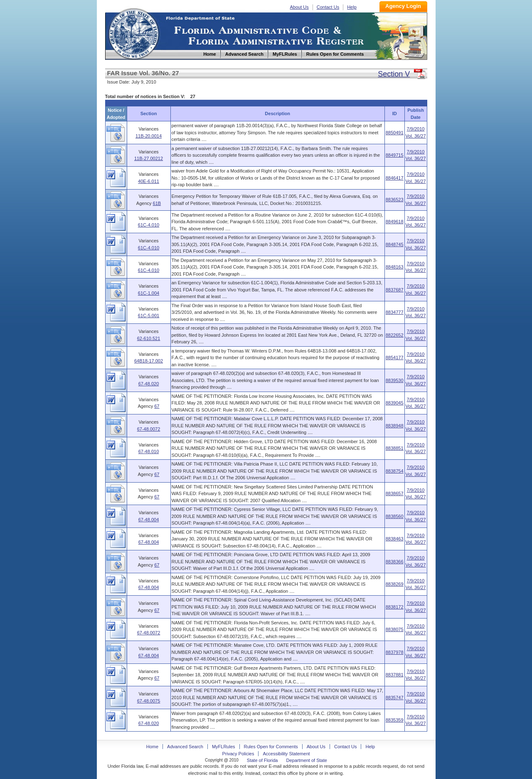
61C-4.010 (149, 225)
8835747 (395, 698)
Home (133, 33)
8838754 (395, 471)
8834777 (395, 312)
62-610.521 (149, 338)
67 (157, 406)
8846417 (395, 178)
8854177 (395, 357)
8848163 (395, 267)
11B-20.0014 (149, 136)
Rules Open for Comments (271, 747)
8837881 (395, 675)
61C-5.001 (149, 316)
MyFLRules (224, 747)
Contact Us (328, 7)
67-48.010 (149, 451)
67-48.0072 (149, 429)
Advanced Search (185, 747)
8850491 (395, 133)
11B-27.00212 (149, 158)
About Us (299, 7)
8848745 (395, 244)
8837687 (395, 290)
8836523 (395, 200)
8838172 (395, 607)
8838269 (395, 584)
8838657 (395, 493)
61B (157, 203)
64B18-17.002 (149, 361)
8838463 (395, 539)
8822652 (395, 335)
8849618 (395, 222)
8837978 (395, 652)
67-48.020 (149, 384)
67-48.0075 (149, 701)
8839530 (395, 380)
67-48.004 (149, 520)
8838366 (395, 562)
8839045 (395, 403)
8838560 (395, 516)
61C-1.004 (149, 293)
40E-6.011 (149, 181)
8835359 (395, 720)
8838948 (395, 426)
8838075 (395, 629)
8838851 (395, 448)
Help (352, 7)
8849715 (395, 155)
